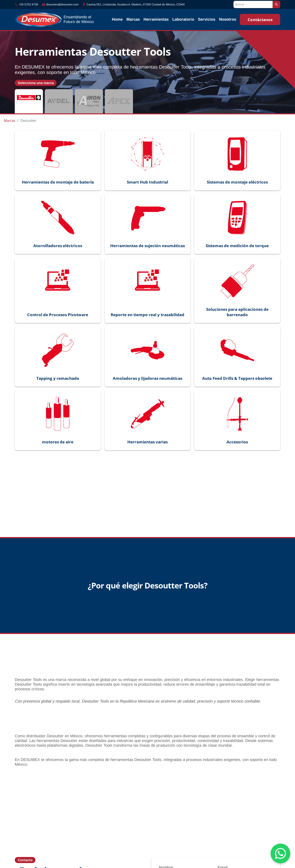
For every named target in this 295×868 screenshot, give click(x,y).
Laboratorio (183, 19)
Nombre (166, 861)
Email (223, 861)
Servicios (207, 19)
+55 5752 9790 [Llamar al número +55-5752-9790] (28, 4)
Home (117, 19)
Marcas (133, 19)
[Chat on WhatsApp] (280, 853)
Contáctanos (260, 20)
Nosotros (228, 19)
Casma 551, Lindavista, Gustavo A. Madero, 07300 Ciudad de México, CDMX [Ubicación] (136, 4)
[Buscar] (253, 4)
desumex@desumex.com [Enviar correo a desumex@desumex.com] (62, 4)
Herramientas (156, 19)
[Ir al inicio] (57, 19)
